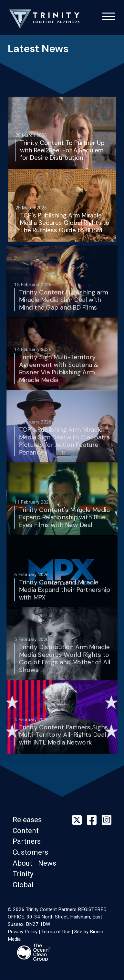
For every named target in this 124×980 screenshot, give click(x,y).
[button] (29, 820)
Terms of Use (56, 932)
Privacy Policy (23, 932)
